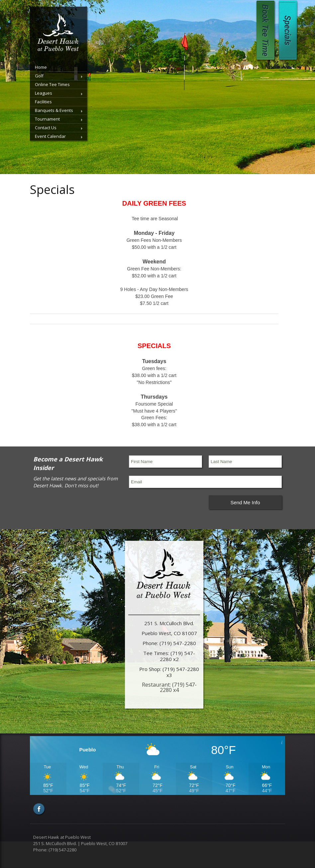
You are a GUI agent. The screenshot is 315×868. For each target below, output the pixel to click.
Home (41, 67)
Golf (39, 76)
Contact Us (46, 128)
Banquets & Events (54, 110)
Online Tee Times (52, 84)
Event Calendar (50, 136)
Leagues (44, 93)
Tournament (47, 119)
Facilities (43, 102)
